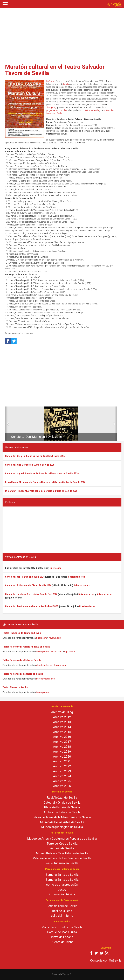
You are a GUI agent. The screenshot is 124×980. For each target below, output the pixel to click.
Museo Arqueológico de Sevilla (62, 827)
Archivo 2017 (62, 742)
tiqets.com (42, 638)
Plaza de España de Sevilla (62, 807)
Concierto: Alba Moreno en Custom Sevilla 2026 (30, 465)
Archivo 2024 (62, 776)
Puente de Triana (62, 942)
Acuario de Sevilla (62, 848)
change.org (51, 108)
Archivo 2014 (62, 727)
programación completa (57, 110)
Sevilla (66, 84)
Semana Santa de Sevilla (62, 875)
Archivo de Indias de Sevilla (62, 812)
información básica (62, 894)
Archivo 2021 (62, 761)
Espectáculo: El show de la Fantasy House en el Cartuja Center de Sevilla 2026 (45, 482)
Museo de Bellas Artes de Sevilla (62, 822)
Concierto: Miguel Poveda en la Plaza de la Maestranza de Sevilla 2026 (42, 474)
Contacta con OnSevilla (106, 960)
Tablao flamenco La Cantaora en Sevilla (23, 674)
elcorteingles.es (44, 665)
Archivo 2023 (62, 771)
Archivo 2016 (62, 737)
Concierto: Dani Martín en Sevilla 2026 (36, 437)
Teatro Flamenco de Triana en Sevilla (22, 633)
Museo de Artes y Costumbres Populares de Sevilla (62, 839)
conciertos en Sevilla (90, 110)
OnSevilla (50, 81)
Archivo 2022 (62, 766)
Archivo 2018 (62, 747)
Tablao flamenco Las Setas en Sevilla (22, 660)
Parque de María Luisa (62, 932)
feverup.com (55, 638)
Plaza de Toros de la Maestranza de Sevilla (62, 817)
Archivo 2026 (62, 786)
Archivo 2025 (62, 781)
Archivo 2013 (62, 722)
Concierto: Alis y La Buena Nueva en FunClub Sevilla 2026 (35, 456)
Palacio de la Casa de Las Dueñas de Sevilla (62, 858)
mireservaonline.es (45, 679)
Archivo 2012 (62, 717)
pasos (62, 889)
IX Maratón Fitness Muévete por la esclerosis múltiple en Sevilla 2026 (41, 491)
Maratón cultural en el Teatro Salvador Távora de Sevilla (55, 70)
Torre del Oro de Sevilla (62, 844)
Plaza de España (62, 937)
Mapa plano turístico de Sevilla (62, 927)
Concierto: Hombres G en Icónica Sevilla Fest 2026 (31, 594)
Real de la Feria (62, 911)
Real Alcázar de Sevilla (62, 798)
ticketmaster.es (82, 585)
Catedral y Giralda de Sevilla (62, 802)
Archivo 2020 (62, 756)
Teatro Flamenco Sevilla (15, 687)
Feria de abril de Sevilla (62, 906)
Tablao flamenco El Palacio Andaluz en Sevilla (26, 647)
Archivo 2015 (62, 732)
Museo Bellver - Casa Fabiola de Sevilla (62, 853)
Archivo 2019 (62, 752)
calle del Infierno (62, 916)
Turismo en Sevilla (66, 863)
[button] (6, 424)
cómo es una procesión (62, 885)
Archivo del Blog (62, 712)
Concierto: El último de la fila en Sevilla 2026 (28, 585)
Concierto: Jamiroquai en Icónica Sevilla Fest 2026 (32, 606)
